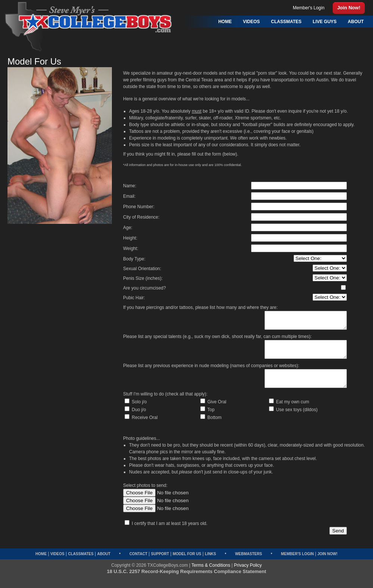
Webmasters (248, 564)
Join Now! (327, 564)
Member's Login (297, 564)
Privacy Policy (248, 575)
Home (41, 564)
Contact (138, 564)
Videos (57, 564)
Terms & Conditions (211, 575)
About (104, 564)
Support (160, 564)
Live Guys (325, 22)
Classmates (81, 564)
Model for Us (187, 564)
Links (210, 564)
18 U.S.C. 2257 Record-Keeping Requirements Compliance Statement (187, 581)
